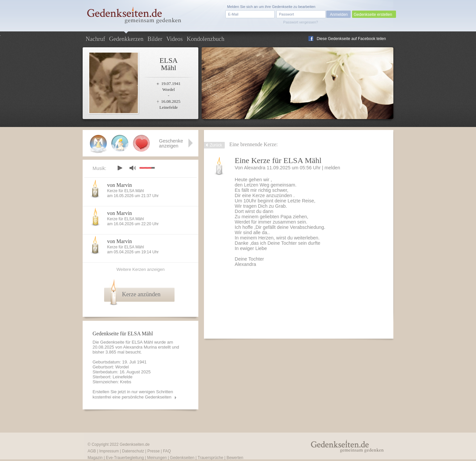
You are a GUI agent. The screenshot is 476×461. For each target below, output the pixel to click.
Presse (154, 451)
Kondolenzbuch (206, 39)
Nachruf (95, 39)
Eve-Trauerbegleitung (125, 458)
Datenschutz (133, 451)
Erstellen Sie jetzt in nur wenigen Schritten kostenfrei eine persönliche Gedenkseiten (133, 394)
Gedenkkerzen (126, 39)
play (120, 168)
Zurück (216, 145)
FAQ (167, 451)
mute (133, 168)
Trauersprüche (211, 458)
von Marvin (119, 185)
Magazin (95, 458)
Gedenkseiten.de (135, 444)
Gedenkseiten (182, 458)
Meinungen (157, 458)
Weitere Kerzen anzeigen (140, 269)
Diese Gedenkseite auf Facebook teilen (351, 39)
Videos (175, 39)
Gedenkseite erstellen (373, 15)
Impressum (109, 451)
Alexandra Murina (140, 347)
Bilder (155, 39)
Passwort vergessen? (301, 22)
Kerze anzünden (141, 294)
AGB (92, 451)
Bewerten (235, 458)
